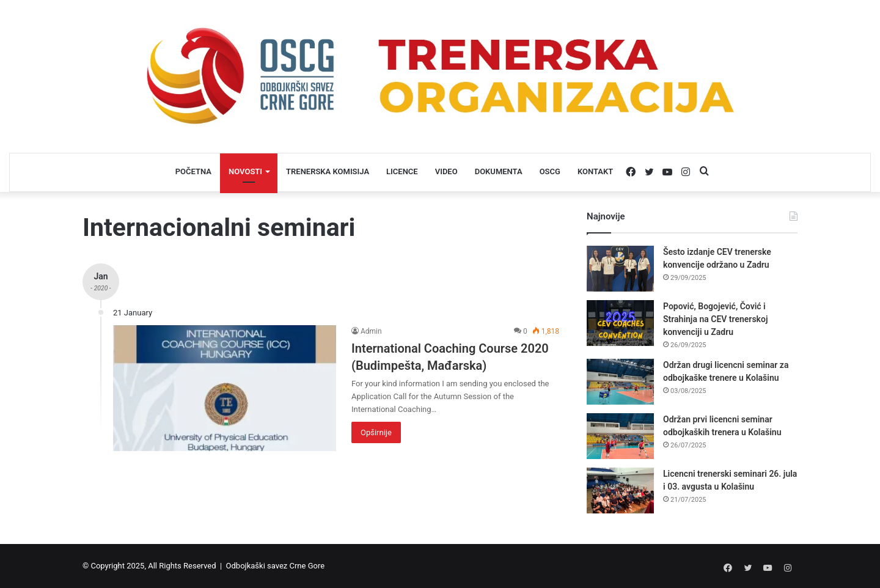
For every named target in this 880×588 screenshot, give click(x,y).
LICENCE (402, 171)
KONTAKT (595, 171)
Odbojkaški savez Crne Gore (276, 566)
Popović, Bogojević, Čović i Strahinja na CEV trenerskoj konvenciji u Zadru (715, 319)
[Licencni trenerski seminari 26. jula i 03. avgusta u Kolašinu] (620, 491)
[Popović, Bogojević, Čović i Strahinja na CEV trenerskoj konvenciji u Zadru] (620, 323)
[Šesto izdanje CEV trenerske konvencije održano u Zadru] (620, 269)
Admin (371, 331)
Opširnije (376, 432)
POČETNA (193, 171)
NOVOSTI (245, 171)
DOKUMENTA (499, 171)
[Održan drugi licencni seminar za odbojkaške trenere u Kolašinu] (620, 382)
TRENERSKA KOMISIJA (328, 171)
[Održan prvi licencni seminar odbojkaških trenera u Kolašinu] (620, 436)
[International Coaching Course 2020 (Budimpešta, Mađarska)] (225, 388)
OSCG (550, 171)
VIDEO (446, 171)
